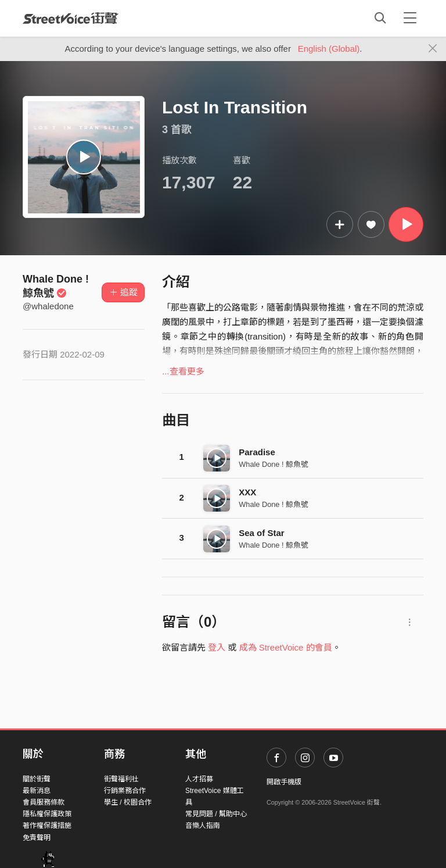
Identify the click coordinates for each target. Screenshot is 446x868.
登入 (217, 647)
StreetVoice (71, 18)
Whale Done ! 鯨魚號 (274, 464)
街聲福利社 (121, 779)
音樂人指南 (203, 826)
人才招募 (199, 779)
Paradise (257, 452)
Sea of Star (261, 533)
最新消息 (37, 791)
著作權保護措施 (47, 826)
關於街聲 (37, 779)
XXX (247, 492)
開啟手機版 (284, 782)
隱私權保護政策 (47, 814)
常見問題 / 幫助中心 (216, 814)
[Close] (433, 49)
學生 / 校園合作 (128, 802)
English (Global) (329, 49)
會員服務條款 (44, 802)
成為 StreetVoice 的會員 (286, 647)
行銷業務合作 (125, 791)
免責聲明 (37, 838)
